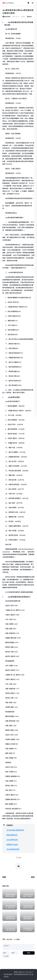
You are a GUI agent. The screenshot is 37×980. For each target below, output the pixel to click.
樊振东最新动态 (12, 835)
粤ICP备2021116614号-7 (24, 972)
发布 (29, 953)
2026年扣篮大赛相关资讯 (15, 830)
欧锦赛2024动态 (12, 845)
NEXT (33, 877)
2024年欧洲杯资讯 (13, 849)
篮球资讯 (29, 17)
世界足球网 (7, 17)
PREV (4, 877)
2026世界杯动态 (12, 840)
